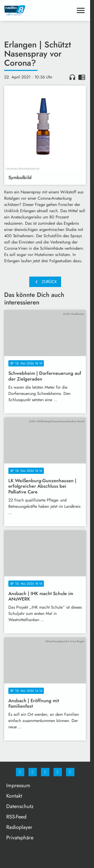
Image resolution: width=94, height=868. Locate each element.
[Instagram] (33, 772)
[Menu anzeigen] (81, 10)
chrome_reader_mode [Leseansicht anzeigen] (82, 77)
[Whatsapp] (45, 772)
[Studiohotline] (58, 772)
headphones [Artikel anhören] (72, 77)
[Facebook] (20, 772)
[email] (70, 772)
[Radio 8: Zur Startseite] (25, 10)
